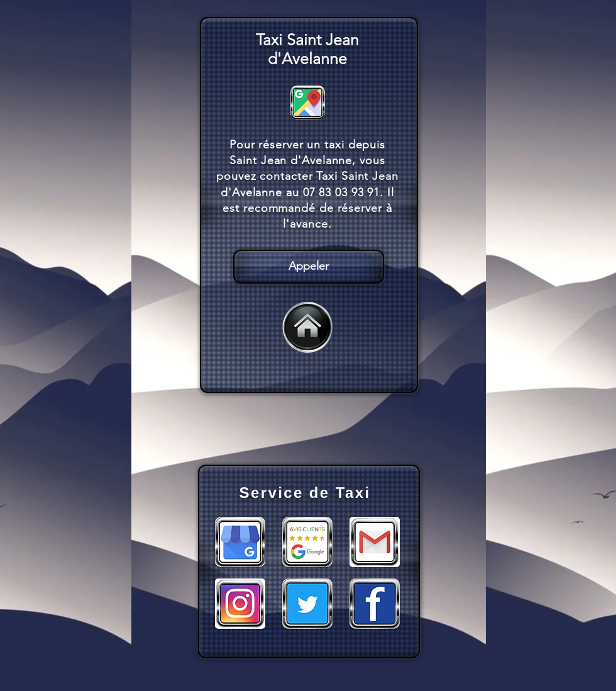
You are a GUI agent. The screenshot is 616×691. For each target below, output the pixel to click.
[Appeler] (309, 267)
